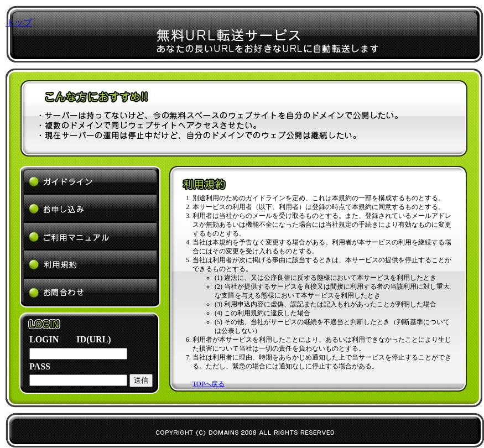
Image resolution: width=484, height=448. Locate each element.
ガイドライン (90, 180)
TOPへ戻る (209, 384)
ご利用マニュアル (90, 237)
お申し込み (90, 209)
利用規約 (90, 265)
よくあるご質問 (90, 293)
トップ (19, 22)
